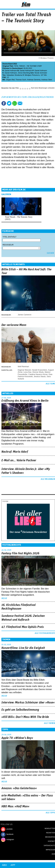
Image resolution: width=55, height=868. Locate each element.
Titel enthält (9, 237)
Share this (4, 103)
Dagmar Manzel (24, 370)
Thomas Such (21, 80)
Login (45, 5)
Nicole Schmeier (41, 73)
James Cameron (24, 315)
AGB (53, 854)
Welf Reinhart (23, 367)
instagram (10, 840)
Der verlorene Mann (14, 325)
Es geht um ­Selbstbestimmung (20, 710)
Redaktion (50, 833)
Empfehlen (20, 103)
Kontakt (51, 841)
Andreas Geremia (34, 80)
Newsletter (50, 828)
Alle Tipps (50, 813)
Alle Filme (50, 384)
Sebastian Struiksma (14, 75)
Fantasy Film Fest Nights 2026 (20, 553)
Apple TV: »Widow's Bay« (17, 738)
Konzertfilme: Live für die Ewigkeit (23, 648)
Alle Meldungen (48, 479)
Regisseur (8, 245)
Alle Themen (49, 723)
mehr (4, 598)
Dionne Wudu (38, 372)
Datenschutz (49, 845)
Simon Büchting (24, 73)
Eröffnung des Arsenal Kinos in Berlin (25, 401)
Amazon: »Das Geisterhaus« (19, 788)
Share (15, 103)
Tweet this (9, 103)
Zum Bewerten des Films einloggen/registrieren (27, 97)
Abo (4, 865)
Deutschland (8, 64)
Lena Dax (27, 372)
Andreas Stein (47, 80)
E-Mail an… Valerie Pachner (19, 460)
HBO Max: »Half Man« (15, 806)
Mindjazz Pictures (31, 75)
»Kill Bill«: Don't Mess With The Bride (25, 717)
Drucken (25, 103)
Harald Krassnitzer (39, 370)
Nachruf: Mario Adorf (15, 452)
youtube (9, 829)
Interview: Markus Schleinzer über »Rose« (28, 703)
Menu (4, 4)
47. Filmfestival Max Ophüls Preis (23, 627)
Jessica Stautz (40, 376)
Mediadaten (50, 837)
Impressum (50, 850)
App (13, 865)
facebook (10, 834)
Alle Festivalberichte (45, 633)
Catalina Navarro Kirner (38, 374)
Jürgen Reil (10, 80)
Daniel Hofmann (11, 71)
